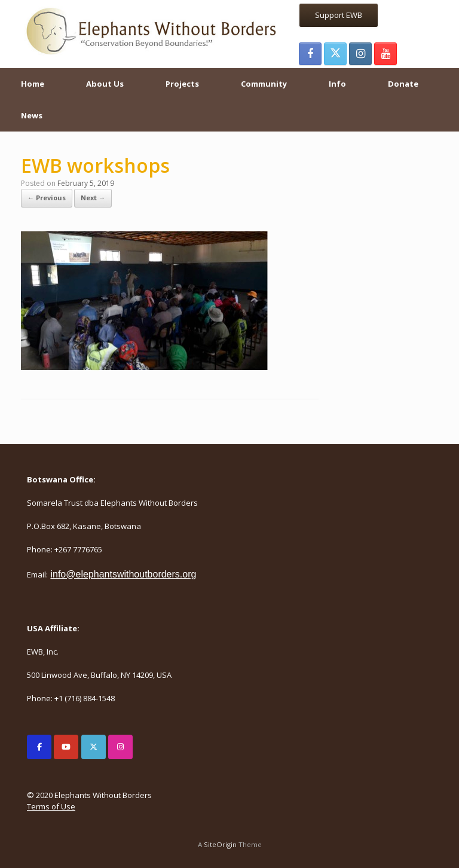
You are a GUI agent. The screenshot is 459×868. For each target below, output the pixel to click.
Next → (93, 198)
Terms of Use (51, 806)
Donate (403, 84)
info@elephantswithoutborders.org (123, 574)
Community (264, 84)
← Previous (47, 198)
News (32, 115)
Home (33, 84)
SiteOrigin (220, 844)
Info (337, 84)
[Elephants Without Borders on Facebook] (39, 747)
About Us (105, 84)
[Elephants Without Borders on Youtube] (66, 747)
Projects (182, 84)
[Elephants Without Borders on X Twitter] (94, 747)
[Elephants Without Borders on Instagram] (120, 747)
